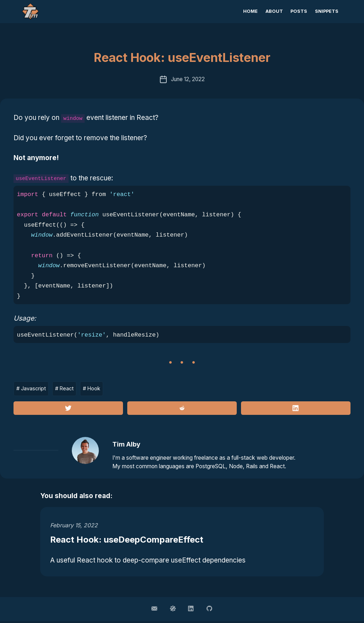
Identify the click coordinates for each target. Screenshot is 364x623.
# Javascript (32, 389)
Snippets (327, 11)
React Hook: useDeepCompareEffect (131, 541)
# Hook (95, 389)
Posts (299, 11)
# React (66, 389)
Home (250, 11)
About (274, 11)
